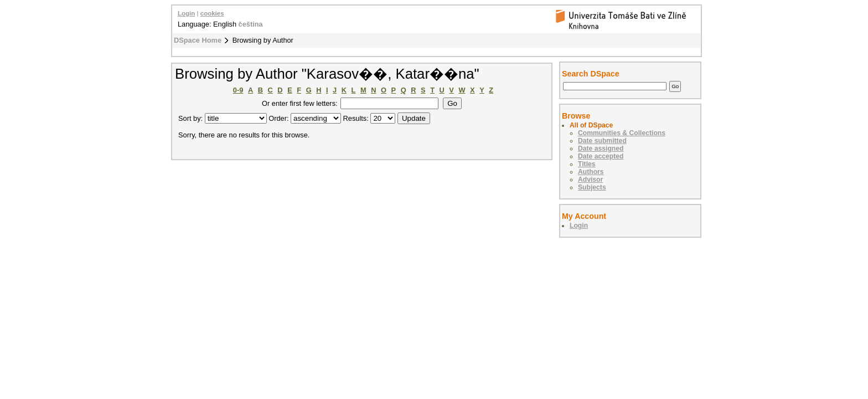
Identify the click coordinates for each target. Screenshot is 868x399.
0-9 (238, 90)
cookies (212, 13)
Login (186, 13)
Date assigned (601, 149)
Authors (591, 172)
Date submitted (602, 141)
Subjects (592, 187)
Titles (587, 164)
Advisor (590, 180)
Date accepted (601, 156)
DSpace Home (198, 40)
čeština (251, 24)
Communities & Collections (622, 133)
